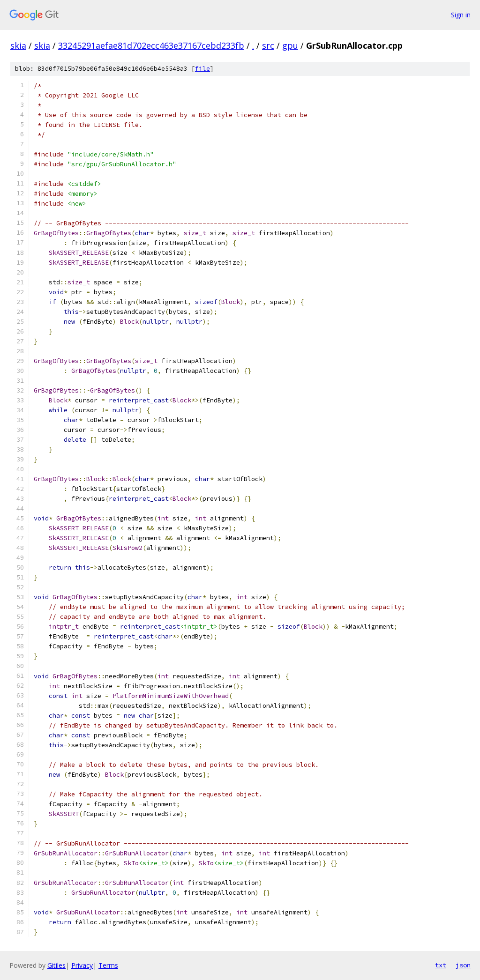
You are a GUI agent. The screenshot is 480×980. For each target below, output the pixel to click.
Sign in (461, 15)
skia (18, 45)
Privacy (82, 965)
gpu (290, 45)
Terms (108, 965)
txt (441, 965)
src (268, 45)
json (463, 965)
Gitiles (56, 965)
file (202, 69)
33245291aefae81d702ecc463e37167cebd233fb (151, 45)
